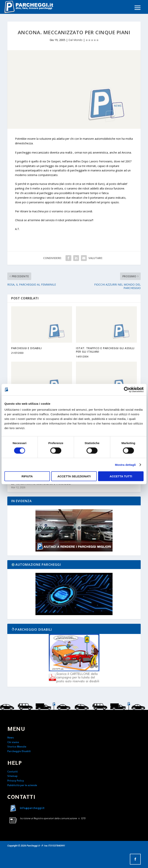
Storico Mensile (17, 747)
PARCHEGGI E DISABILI (26, 348)
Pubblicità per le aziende (22, 786)
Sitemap (12, 777)
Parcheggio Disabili (19, 752)
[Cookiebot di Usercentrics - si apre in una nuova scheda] (127, 390)
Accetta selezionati (74, 476)
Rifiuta (27, 476)
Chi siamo (13, 743)
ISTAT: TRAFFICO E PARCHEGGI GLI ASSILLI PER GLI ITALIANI (105, 350)
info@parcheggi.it (32, 809)
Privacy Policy (16, 781)
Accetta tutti (121, 476)
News (11, 738)
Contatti (13, 772)
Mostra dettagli (125, 465)
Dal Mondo (75, 40)
